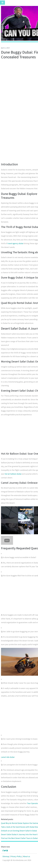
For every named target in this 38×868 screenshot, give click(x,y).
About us (26, 856)
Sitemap (6, 856)
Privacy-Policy (16, 856)
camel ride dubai (8, 757)
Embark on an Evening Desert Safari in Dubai (19, 831)
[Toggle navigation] (2, 3)
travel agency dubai (15, 243)
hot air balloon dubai (13, 474)
